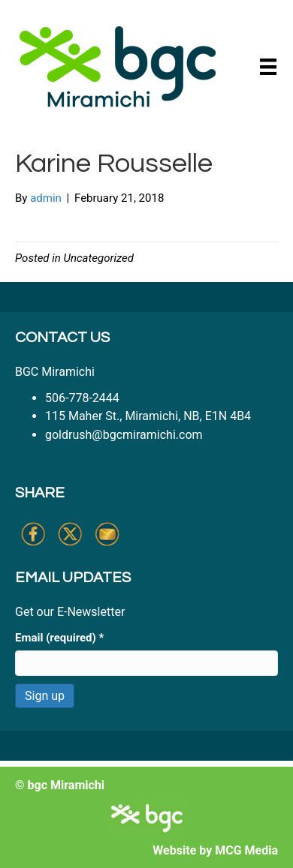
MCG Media (246, 850)
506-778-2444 (82, 398)
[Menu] (268, 67)
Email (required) (59, 638)
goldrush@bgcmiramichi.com (124, 435)
